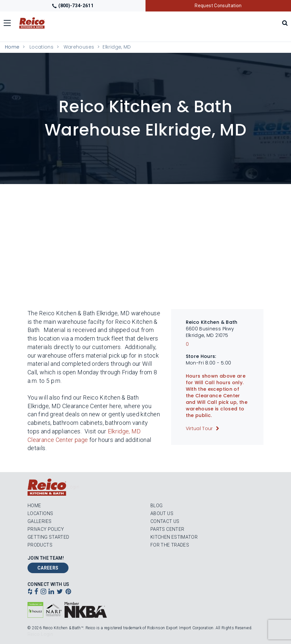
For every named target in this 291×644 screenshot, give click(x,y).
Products (40, 545)
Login (73, 487)
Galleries (39, 521)
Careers (48, 568)
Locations (41, 47)
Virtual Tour (200, 428)
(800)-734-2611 (73, 6)
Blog (156, 506)
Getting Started (48, 537)
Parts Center (167, 529)
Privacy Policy (46, 529)
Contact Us (165, 521)
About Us (162, 513)
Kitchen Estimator (174, 537)
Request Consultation (218, 6)
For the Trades (170, 545)
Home (12, 47)
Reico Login (40, 634)
